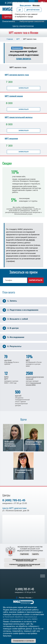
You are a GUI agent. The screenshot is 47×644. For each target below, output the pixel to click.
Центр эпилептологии (23, 26)
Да (20, 10)
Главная (10, 39)
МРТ (18, 39)
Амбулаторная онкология (32, 21)
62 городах (9, 362)
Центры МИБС (11, 17)
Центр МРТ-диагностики (14, 508)
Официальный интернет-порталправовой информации (25, 560)
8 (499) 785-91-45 (14, 500)
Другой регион (33, 10)
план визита (23, 59)
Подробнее (24, 554)
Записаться (24, 88)
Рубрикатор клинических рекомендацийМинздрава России (25, 565)
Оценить (35, 554)
